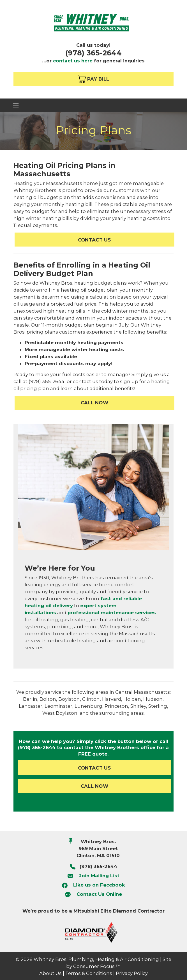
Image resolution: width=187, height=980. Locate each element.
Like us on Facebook (99, 885)
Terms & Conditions (89, 973)
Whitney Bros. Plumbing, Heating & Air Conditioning (96, 959)
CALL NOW (94, 403)
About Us (50, 973)
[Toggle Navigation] (93, 105)
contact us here (73, 61)
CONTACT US (94, 240)
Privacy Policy (132, 973)
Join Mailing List (99, 876)
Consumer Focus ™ (97, 966)
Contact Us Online (99, 894)
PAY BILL (94, 79)
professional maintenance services (112, 613)
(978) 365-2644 (93, 53)
